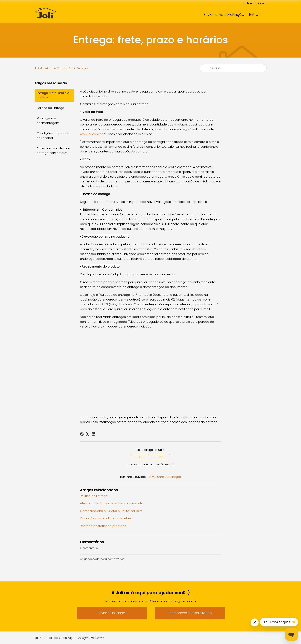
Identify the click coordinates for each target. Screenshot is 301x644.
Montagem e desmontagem (48, 120)
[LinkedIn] (93, 434)
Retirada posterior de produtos (103, 526)
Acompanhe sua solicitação (190, 613)
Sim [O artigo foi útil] (140, 457)
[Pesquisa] (233, 68)
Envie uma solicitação (165, 477)
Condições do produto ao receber (53, 135)
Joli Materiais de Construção (53, 68)
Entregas (83, 68)
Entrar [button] (254, 14)
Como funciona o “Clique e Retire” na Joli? (111, 511)
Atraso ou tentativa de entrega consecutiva (53, 150)
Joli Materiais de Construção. (69, 638)
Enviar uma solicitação (224, 14)
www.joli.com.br (91, 134)
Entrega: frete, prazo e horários (53, 95)
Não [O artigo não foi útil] (161, 457)
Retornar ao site (255, 3)
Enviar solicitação (111, 613)
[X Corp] (88, 434)
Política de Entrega (50, 108)
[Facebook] (82, 434)
